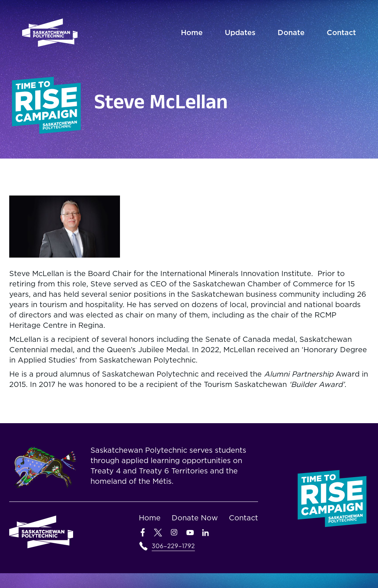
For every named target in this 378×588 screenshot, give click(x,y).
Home (192, 33)
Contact (341, 33)
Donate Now (195, 518)
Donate (291, 33)
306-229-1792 (173, 546)
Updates (240, 33)
